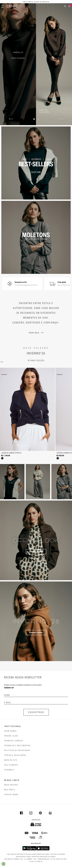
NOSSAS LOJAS (11, 736)
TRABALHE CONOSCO (14, 741)
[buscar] (65, 6)
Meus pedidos (11, 785)
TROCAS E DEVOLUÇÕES (15, 755)
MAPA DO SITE (11, 760)
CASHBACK (9, 770)
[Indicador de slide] (34, 119)
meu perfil (10, 790)
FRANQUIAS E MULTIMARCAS (17, 746)
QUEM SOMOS (10, 731)
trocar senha (11, 795)
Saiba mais (34, 333)
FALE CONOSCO (11, 765)
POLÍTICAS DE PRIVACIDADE (17, 750)
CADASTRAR (36, 712)
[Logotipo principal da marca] (12, 7)
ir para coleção (36, 360)
